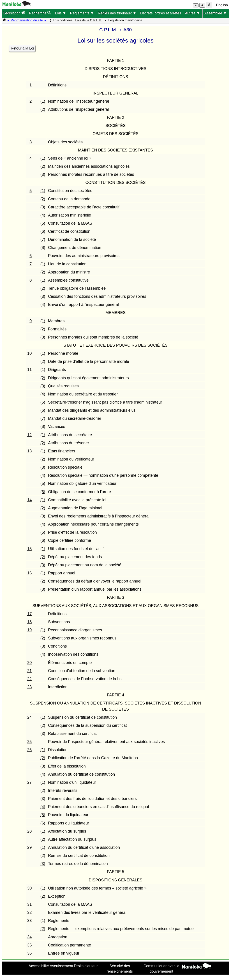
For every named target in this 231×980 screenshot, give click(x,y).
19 (30, 630)
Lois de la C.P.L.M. (89, 20)
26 (30, 750)
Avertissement (61, 966)
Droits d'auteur (86, 966)
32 (30, 912)
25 (30, 742)
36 (30, 953)
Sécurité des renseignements (120, 969)
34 (30, 937)
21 (30, 671)
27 (30, 782)
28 (30, 831)
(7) (43, 239)
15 (30, 549)
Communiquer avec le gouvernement (161, 969)
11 (30, 370)
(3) (43, 174)
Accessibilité (39, 966)
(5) (43, 223)
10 (30, 353)
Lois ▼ (61, 13)
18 (30, 622)
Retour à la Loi (22, 48)
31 (30, 904)
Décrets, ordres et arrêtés (161, 13)
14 (30, 500)
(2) (43, 109)
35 (30, 945)
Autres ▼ (193, 13)
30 (30, 888)
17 (30, 614)
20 (30, 663)
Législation (14, 13)
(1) (43, 101)
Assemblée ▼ (216, 13)
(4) (43, 215)
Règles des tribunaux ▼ (117, 13)
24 (30, 717)
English (222, 5)
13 (30, 451)
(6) (43, 231)
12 (30, 435)
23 (30, 687)
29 (30, 847)
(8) (43, 248)
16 (30, 573)
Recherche (40, 13)
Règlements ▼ (82, 13)
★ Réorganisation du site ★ (27, 20)
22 (30, 679)
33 (30, 921)
